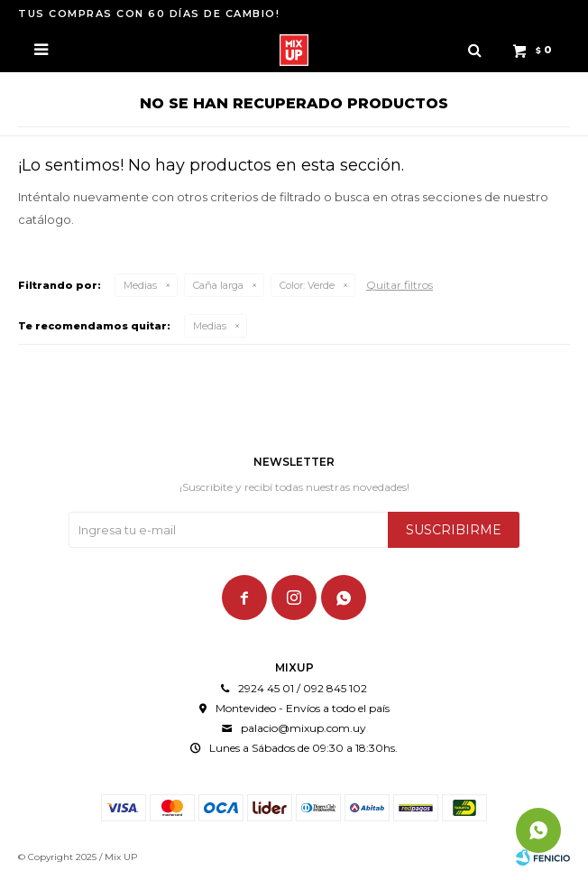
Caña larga (218, 285)
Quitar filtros (400, 285)
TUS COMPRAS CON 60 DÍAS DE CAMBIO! (149, 14)
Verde (307, 285)
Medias (140, 285)
